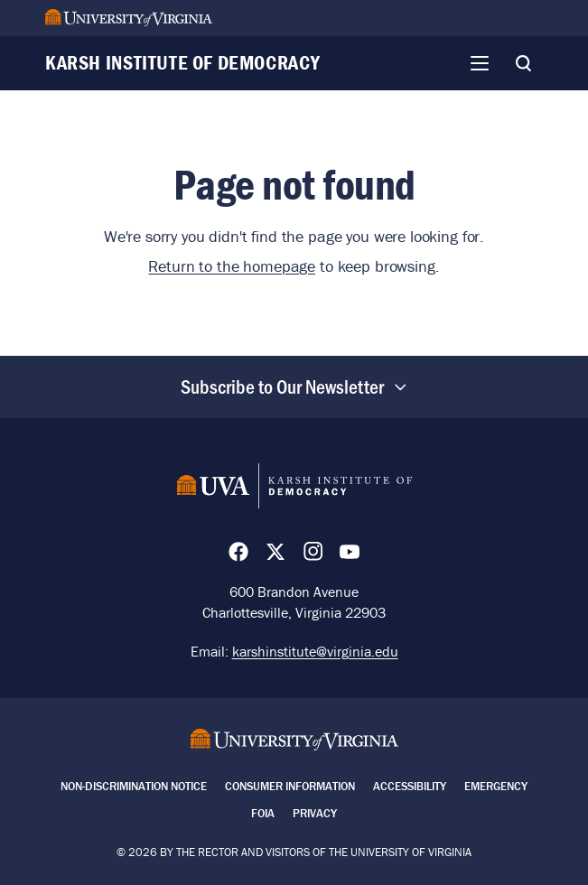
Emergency (496, 786)
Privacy (315, 813)
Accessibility (410, 786)
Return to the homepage (232, 266)
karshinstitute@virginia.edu (315, 651)
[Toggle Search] (523, 63)
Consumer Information (290, 786)
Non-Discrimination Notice (134, 786)
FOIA (263, 813)
